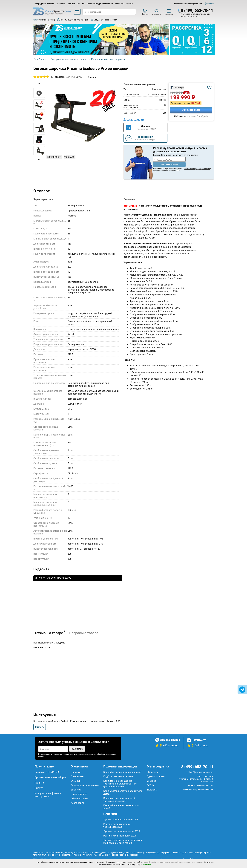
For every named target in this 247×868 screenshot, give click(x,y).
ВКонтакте (153, 772)
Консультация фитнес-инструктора (48, 795)
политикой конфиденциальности (155, 862)
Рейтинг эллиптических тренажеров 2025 (117, 825)
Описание (55, 157)
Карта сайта (77, 803)
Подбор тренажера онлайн (118, 776)
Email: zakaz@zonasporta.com (188, 4)
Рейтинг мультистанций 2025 (120, 836)
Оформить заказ (191, 110)
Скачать (40, 727)
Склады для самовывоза (85, 785)
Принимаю (147, 865)
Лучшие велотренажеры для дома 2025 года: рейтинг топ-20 (123, 842)
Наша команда (94, 4)
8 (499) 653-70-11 (197, 10)
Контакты (120, 4)
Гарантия (71, 4)
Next (164, 41)
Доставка (60, 4)
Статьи (129, 4)
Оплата (51, 4)
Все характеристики (134, 119)
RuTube (151, 785)
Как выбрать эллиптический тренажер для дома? (119, 800)
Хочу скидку (179, 88)
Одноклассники (156, 776)
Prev (38, 41)
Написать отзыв (42, 647)
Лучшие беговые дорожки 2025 (121, 820)
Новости (76, 772)
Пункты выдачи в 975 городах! (74, 20)
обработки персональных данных (188, 862)
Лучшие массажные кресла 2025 (122, 831)
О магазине (108, 4)
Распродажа (40, 4)
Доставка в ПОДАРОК (47, 772)
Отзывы (81, 4)
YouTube (151, 781)
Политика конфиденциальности (198, 789)
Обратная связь (79, 799)
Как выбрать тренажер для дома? (122, 772)
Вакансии (76, 790)
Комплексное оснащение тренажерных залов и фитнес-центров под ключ (120, 784)
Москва (210, 4)
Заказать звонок (169, 164)
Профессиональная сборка (50, 777)
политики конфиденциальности (197, 169)
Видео (71, 157)
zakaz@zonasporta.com (200, 772)
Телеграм (152, 790)
